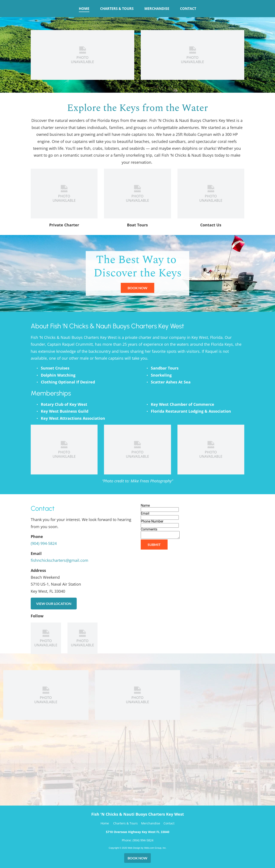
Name (145, 505)
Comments (149, 529)
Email (145, 513)
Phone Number (152, 521)
